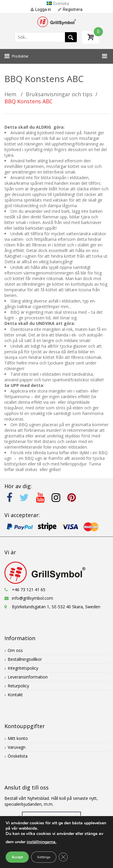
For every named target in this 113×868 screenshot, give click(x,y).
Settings (44, 857)
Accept (17, 857)
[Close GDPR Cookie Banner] (63, 857)
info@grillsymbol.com (32, 598)
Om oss (15, 650)
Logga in (41, 9)
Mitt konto (18, 738)
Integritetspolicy (23, 668)
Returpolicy (18, 686)
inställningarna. (42, 842)
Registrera (70, 9)
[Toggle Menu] (103, 56)
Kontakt (15, 695)
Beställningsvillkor (25, 659)
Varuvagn (17, 747)
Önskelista (18, 756)
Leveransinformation (28, 677)
